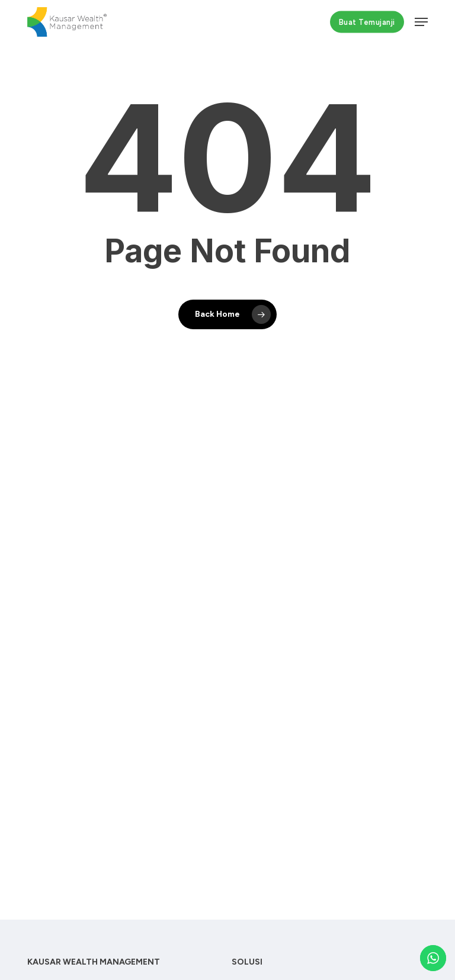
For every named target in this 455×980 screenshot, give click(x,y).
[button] (421, 22)
